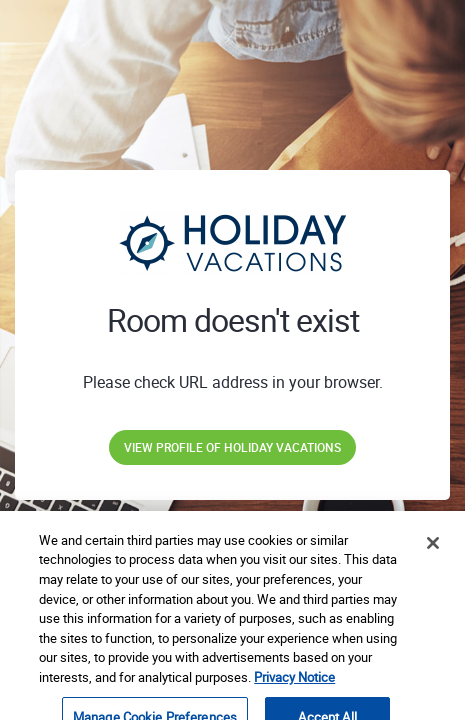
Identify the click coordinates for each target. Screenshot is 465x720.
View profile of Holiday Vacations (232, 447)
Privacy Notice (294, 686)
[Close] (433, 553)
